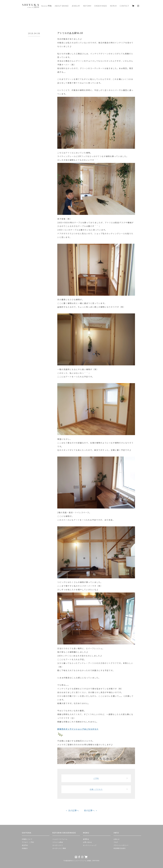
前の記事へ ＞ (91, 810)
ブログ (116, 842)
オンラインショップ (90, 845)
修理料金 (86, 839)
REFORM (87, 6)
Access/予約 (46, 6)
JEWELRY (76, 6)
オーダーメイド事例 (59, 848)
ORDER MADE (101, 6)
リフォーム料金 (58, 842)
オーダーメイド (58, 845)
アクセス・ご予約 (28, 842)
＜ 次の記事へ (72, 810)
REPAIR (113, 6)
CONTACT (124, 6)
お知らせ (117, 839)
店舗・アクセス (96, 789)
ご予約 (96, 778)
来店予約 (25, 845)
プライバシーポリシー (121, 845)
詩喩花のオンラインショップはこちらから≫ (78, 729)
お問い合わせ (87, 842)
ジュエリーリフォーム (60, 839)
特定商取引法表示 (120, 848)
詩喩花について (27, 839)
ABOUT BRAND (62, 6)
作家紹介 (25, 848)
